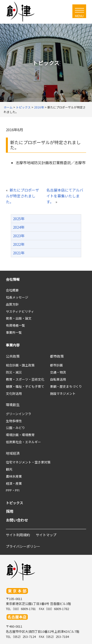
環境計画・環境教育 (20, 435)
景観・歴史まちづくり (66, 386)
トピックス (14, 503)
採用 (10, 511)
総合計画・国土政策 (20, 365)
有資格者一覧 (15, 325)
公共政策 (13, 356)
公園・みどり (15, 428)
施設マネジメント (63, 393)
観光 (9, 469)
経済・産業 (14, 483)
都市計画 (56, 365)
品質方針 (12, 304)
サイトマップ (46, 535)
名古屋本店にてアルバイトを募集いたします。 (65, 196)
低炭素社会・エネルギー (23, 442)
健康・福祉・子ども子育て (25, 386)
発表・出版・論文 (19, 318)
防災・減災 (14, 372)
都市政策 (57, 356)
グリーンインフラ (19, 414)
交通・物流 (58, 372)
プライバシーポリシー (23, 546)
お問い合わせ (17, 520)
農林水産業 (14, 476)
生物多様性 (14, 421)
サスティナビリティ (20, 311)
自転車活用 (58, 379)
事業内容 (13, 345)
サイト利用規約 (18, 535)
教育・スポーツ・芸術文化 (25, 379)
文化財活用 (14, 393)
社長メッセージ (17, 297)
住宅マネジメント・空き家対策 (28, 462)
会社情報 (13, 279)
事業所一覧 (14, 332)
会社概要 (12, 290)
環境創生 (13, 405)
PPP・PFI (13, 490)
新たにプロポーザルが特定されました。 (22, 196)
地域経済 (13, 453)
